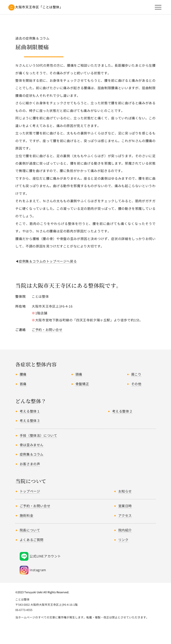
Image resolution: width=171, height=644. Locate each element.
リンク (123, 540)
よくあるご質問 (32, 540)
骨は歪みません (32, 445)
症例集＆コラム (32, 454)
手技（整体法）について (38, 435)
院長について (30, 530)
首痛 (23, 384)
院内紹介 (125, 530)
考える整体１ (30, 411)
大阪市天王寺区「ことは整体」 (39, 7)
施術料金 (26, 515)
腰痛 (23, 374)
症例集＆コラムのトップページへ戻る (48, 261)
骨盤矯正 (82, 384)
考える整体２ (122, 411)
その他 (136, 384)
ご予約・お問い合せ (47, 330)
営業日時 (125, 506)
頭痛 (79, 374)
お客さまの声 (30, 464)
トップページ (30, 491)
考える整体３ (30, 420)
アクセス (125, 515)
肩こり (136, 374)
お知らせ (125, 491)
